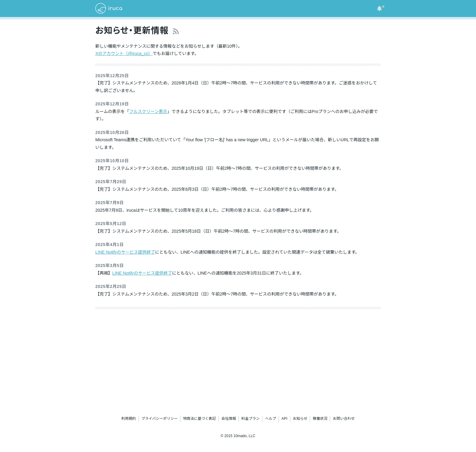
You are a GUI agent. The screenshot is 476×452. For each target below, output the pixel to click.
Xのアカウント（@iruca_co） (124, 53)
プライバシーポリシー (160, 419)
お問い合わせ (344, 419)
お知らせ (300, 419)
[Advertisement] (238, 361)
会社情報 (229, 419)
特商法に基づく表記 (199, 419)
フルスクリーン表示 (148, 111)
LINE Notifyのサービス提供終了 (125, 252)
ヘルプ (270, 419)
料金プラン (250, 419)
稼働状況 (320, 419)
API (284, 419)
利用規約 (129, 419)
